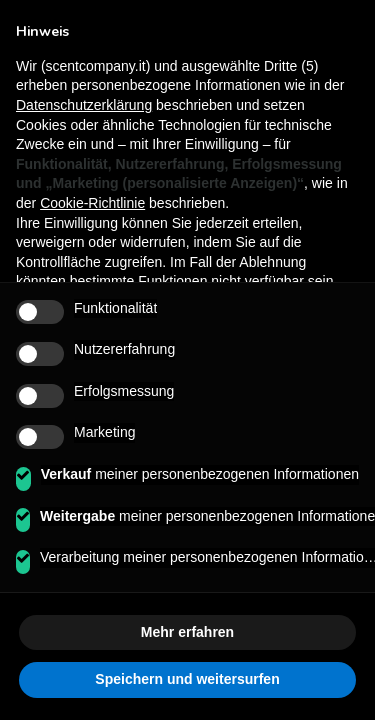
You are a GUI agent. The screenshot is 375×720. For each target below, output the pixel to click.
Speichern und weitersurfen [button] (187, 679)
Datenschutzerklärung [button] (84, 105)
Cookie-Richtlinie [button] (92, 203)
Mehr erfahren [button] (187, 632)
